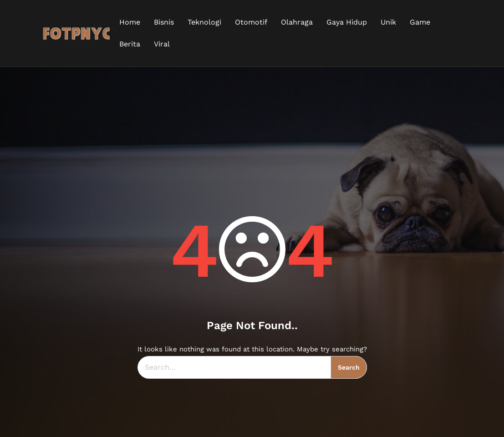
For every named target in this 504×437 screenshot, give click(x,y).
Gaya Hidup (347, 22)
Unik (388, 22)
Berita (130, 44)
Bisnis (164, 22)
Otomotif (251, 22)
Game (420, 22)
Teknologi (204, 22)
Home (130, 22)
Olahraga (297, 22)
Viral (162, 44)
